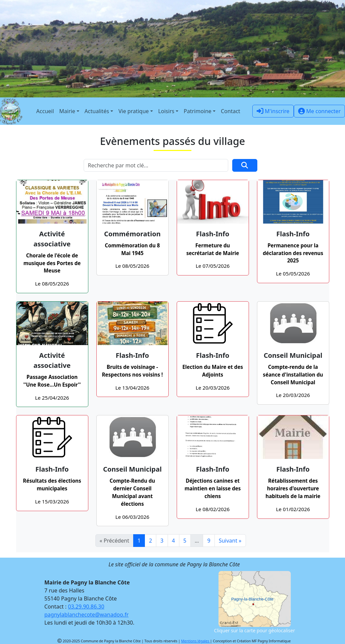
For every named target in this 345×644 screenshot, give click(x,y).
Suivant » (230, 541)
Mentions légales (195, 641)
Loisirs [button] (166, 111)
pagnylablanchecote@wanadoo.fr (87, 615)
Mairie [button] (67, 111)
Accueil (45, 111)
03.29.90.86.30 (86, 607)
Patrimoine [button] (198, 111)
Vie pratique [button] (134, 111)
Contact (231, 111)
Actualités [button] (97, 111)
